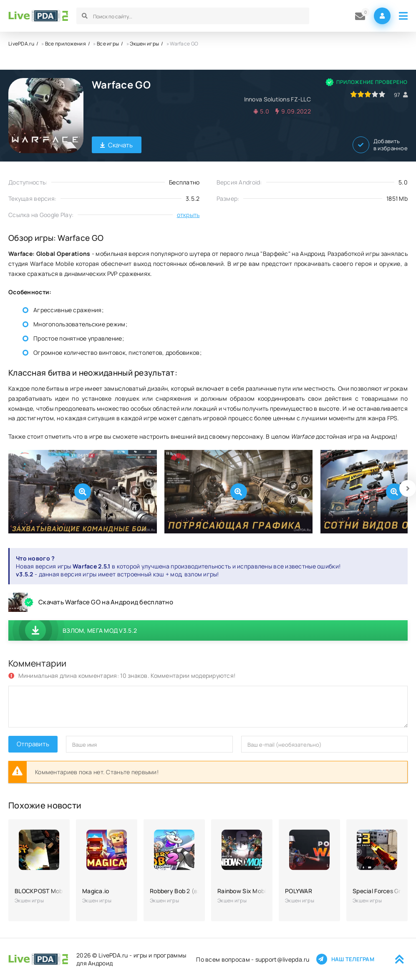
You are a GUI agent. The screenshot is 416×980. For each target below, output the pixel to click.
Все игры (108, 44)
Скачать (117, 145)
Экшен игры (144, 44)
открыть (188, 215)
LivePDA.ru (21, 44)
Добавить (380, 145)
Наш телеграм (345, 959)
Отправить (33, 744)
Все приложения (66, 44)
